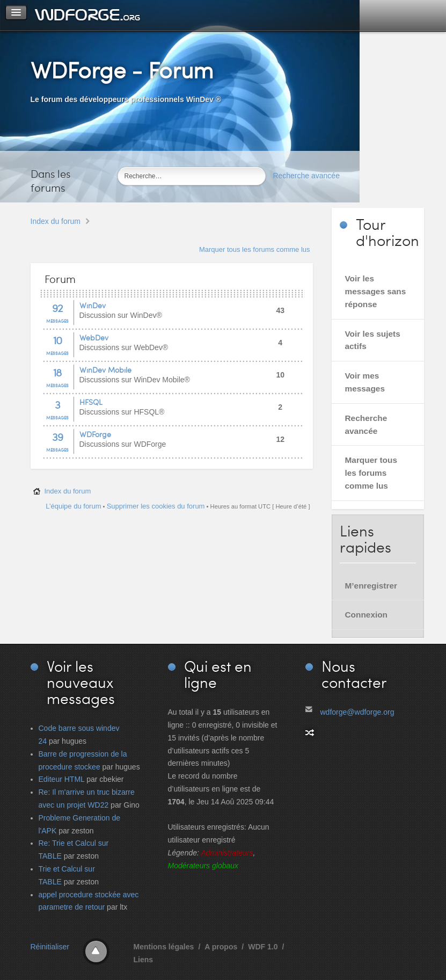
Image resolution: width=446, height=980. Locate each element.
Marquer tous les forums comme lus (255, 249)
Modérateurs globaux (203, 866)
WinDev (93, 305)
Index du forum (56, 221)
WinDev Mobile (105, 370)
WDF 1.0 (263, 947)
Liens (144, 960)
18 (57, 372)
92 (57, 308)
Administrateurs (227, 853)
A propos (221, 947)
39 (57, 437)
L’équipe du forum (73, 506)
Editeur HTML (62, 779)
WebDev (94, 337)
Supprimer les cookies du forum (156, 506)
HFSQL (91, 402)
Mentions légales (164, 947)
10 (57, 340)
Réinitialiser (50, 947)
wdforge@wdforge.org (357, 712)
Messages (57, 321)
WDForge (95, 434)
